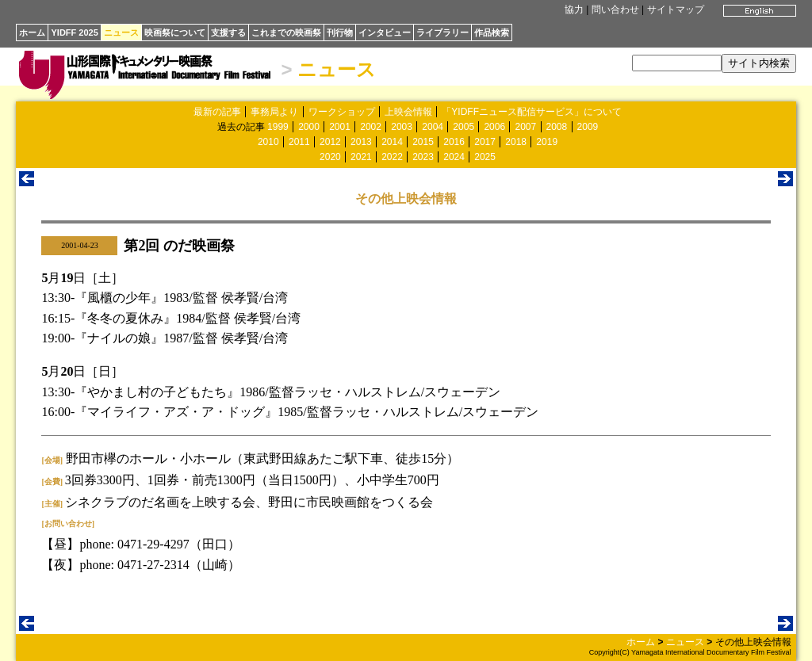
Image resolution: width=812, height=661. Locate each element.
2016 (454, 142)
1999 (278, 127)
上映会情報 (408, 112)
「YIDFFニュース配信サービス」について (532, 112)
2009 (588, 127)
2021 (361, 157)
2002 (371, 127)
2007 (525, 127)
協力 (574, 10)
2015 (423, 142)
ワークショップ (342, 112)
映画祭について (175, 32)
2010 (268, 142)
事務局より (274, 112)
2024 (454, 157)
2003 (402, 127)
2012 (330, 142)
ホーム (32, 32)
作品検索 (492, 32)
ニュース (121, 32)
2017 (485, 142)
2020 (330, 157)
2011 (299, 142)
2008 (557, 127)
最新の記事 (217, 112)
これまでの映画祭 (286, 32)
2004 (433, 127)
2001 (340, 127)
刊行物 (340, 32)
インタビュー (385, 32)
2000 (309, 127)
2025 (485, 157)
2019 (547, 142)
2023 (423, 157)
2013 (361, 142)
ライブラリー (442, 32)
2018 (516, 142)
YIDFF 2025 (74, 32)
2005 (463, 127)
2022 (392, 157)
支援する (228, 32)
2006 (494, 127)
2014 (392, 142)
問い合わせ (615, 10)
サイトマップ (676, 10)
